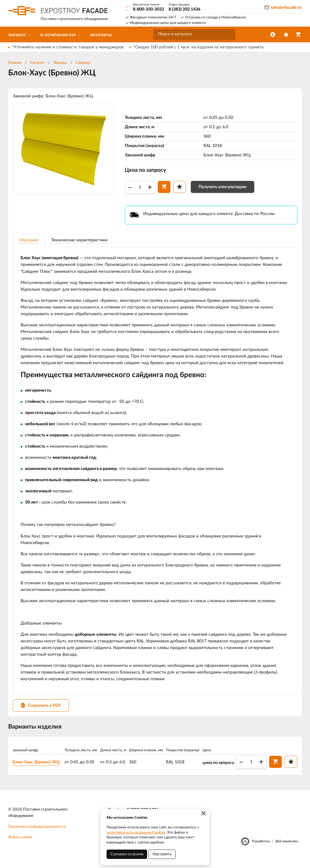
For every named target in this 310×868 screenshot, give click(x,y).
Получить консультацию (223, 188)
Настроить (162, 854)
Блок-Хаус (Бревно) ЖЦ (37, 767)
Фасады (60, 63)
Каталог (37, 63)
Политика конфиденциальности (37, 832)
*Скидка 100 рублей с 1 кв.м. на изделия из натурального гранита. (199, 47)
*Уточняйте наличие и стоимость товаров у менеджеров (68, 47)
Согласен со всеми (127, 854)
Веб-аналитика (287, 847)
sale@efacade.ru (286, 8)
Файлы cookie (20, 843)
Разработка (261, 847)
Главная (15, 63)
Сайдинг (83, 63)
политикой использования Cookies (136, 832)
